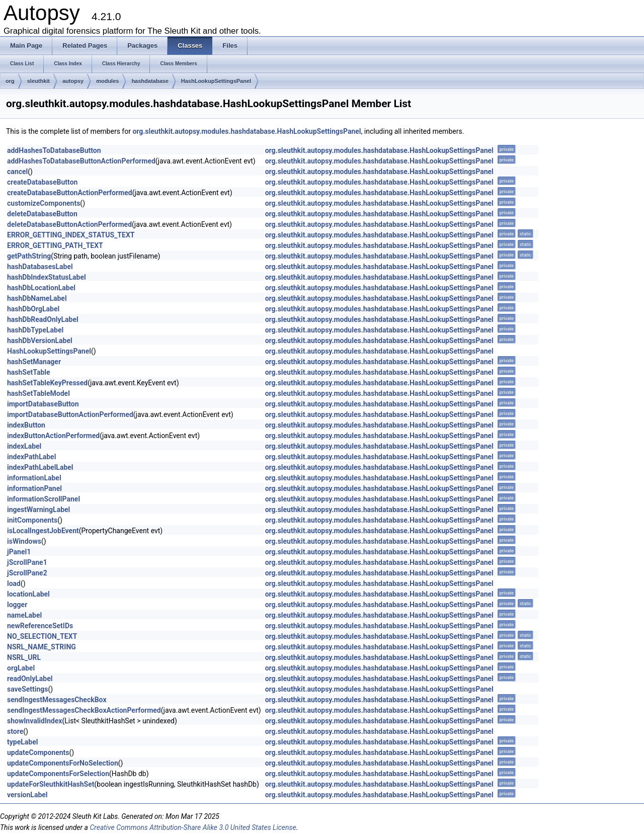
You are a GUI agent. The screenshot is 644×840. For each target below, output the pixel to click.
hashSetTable (29, 372)
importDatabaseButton (43, 404)
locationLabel (28, 594)
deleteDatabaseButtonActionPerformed (69, 224)
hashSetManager (34, 362)
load (14, 583)
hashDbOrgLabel (33, 309)
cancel (17, 172)
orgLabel (21, 668)
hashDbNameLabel (37, 298)
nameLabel (24, 615)
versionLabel (27, 795)
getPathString (29, 256)
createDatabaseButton (42, 182)
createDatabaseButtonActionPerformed (70, 193)
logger (17, 605)
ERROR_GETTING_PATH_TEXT (55, 245)
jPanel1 (19, 552)
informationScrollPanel (44, 499)
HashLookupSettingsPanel (216, 81)
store (15, 731)
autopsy (73, 81)
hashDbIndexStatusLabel (47, 277)
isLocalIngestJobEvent (43, 531)
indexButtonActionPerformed (53, 436)
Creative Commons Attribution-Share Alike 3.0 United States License (193, 827)
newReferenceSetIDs (40, 626)
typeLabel (22, 742)
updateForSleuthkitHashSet (51, 784)
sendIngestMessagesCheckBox (57, 700)
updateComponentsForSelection (58, 774)
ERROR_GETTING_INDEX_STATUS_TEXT (71, 235)
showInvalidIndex (34, 721)
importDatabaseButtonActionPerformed (70, 414)
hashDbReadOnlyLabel (43, 319)
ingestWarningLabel (38, 510)
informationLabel (34, 478)
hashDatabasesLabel (40, 267)
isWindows (24, 541)
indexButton (26, 425)
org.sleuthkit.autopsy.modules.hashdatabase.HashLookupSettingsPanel (247, 131)
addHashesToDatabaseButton (54, 150)
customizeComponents (44, 203)
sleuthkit (38, 81)
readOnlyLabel (30, 679)
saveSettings (28, 689)
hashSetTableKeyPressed (47, 383)
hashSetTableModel (38, 393)
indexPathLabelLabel (40, 467)
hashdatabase (150, 81)
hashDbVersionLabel (40, 341)
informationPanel (34, 488)
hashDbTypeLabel (35, 330)
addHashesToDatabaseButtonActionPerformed (81, 161)
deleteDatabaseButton (42, 214)
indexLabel (24, 446)
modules (107, 81)
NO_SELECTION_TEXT (42, 636)
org (10, 81)
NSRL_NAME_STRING (42, 647)
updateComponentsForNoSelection (63, 763)
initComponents (32, 520)
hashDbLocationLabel (41, 288)
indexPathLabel (31, 457)
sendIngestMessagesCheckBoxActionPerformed (84, 710)
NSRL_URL (24, 657)
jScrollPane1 (27, 562)
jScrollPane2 (27, 573)
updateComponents (38, 752)
